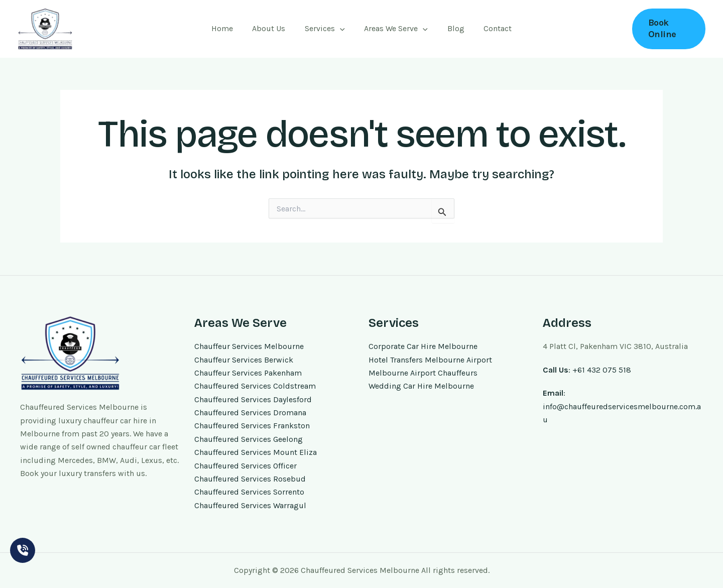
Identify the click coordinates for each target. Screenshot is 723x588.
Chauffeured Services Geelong (249, 439)
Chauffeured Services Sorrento (249, 492)
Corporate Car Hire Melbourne (423, 346)
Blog (451, 28)
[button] (666, 29)
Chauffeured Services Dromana (250, 413)
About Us (274, 28)
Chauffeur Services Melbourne (249, 346)
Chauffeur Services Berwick (244, 359)
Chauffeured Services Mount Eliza (256, 452)
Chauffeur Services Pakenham (248, 373)
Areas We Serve (394, 29)
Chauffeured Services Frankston (252, 426)
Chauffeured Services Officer (246, 465)
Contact (490, 28)
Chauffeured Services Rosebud (250, 479)
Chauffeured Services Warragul (250, 505)
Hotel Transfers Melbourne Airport (430, 359)
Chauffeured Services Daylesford (253, 399)
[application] (341, 29)
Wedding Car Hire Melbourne (421, 386)
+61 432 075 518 (562, 28)
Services (326, 29)
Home (230, 28)
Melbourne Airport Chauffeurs (423, 373)
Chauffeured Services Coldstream (255, 386)
